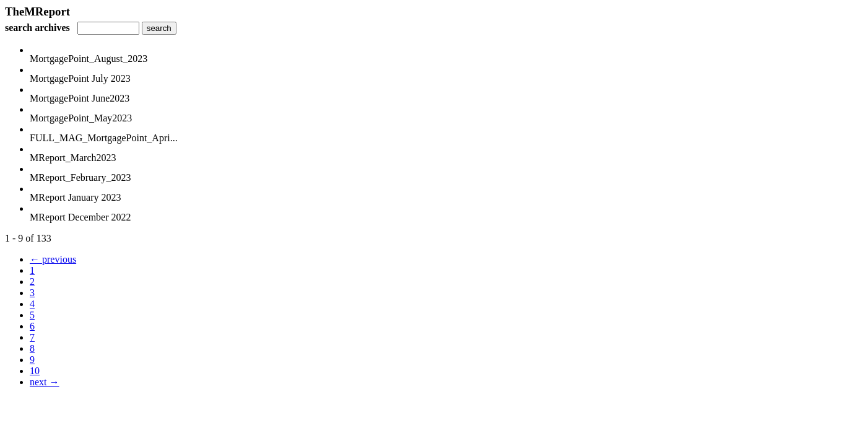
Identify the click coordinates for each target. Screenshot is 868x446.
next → (45, 382)
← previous (53, 259)
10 (35, 371)
